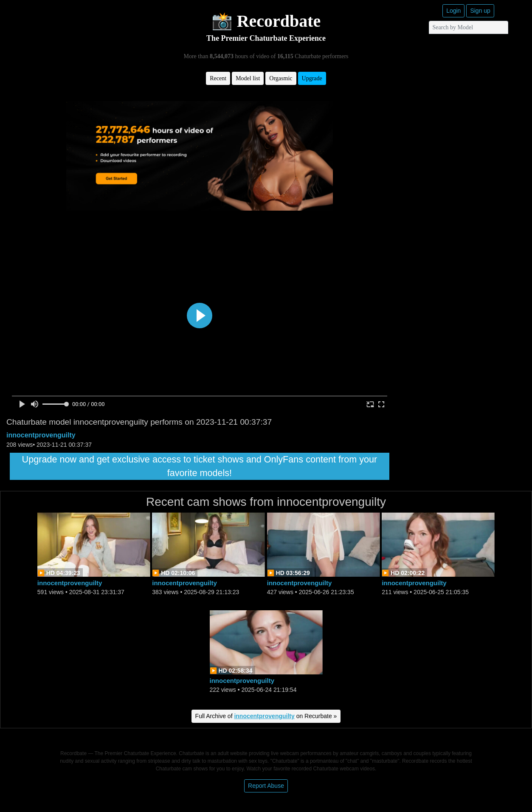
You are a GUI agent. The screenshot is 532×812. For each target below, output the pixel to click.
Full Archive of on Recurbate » (266, 716)
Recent (218, 78)
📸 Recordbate (266, 21)
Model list (248, 78)
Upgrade (312, 78)
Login (453, 11)
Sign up (480, 11)
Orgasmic (281, 78)
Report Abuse (266, 786)
